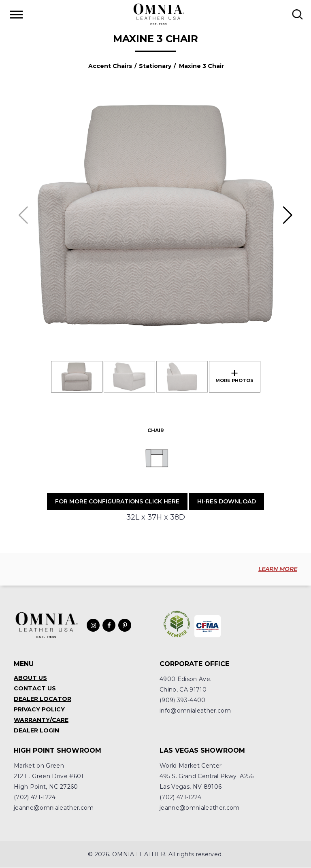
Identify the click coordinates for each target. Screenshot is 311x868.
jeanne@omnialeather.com (54, 808)
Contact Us (35, 689)
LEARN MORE (278, 569)
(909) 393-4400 (183, 700)
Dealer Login (36, 731)
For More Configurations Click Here (117, 501)
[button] (288, 215)
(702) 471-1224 (35, 798)
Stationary (155, 66)
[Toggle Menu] (16, 14)
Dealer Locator (43, 699)
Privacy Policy (39, 710)
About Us (30, 678)
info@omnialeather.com (195, 711)
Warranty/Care (41, 720)
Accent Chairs (110, 66)
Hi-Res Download (227, 501)
